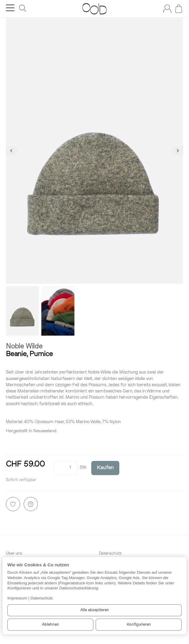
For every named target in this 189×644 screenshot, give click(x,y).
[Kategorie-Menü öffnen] (10, 8)
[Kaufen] (105, 468)
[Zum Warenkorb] (179, 9)
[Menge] (66, 468)
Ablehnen (50, 625)
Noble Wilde (24, 347)
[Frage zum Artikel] (31, 504)
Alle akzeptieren (95, 610)
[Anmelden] (167, 9)
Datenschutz (42, 598)
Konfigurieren (139, 625)
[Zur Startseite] (94, 9)
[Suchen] (23, 8)
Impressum (17, 598)
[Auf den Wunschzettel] (13, 504)
